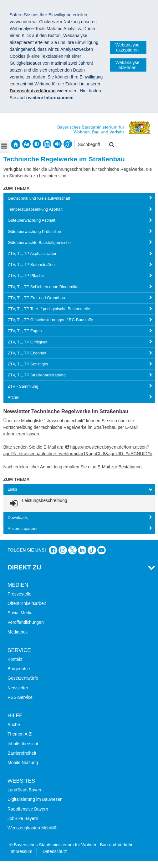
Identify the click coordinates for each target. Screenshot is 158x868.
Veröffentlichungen (26, 622)
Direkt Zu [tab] (24, 567)
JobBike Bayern (23, 818)
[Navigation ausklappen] (4, 146)
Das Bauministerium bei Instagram (63, 550)
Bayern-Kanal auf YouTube (102, 550)
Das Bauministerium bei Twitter (72, 550)
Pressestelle (19, 594)
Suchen (111, 145)
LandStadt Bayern (25, 790)
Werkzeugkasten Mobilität (33, 828)
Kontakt (15, 659)
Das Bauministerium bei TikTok (92, 550)
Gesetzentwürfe (23, 678)
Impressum (21, 851)
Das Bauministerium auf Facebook (53, 550)
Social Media (20, 613)
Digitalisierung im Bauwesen (35, 799)
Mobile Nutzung (23, 763)
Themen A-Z (20, 734)
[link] (38, 503)
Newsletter (18, 688)
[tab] (79, 199)
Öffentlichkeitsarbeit (27, 603)
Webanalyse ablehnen (127, 65)
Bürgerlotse (19, 669)
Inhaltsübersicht (23, 744)
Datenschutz (55, 851)
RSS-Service (20, 697)
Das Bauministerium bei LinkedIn (82, 550)
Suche (14, 725)
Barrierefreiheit (22, 753)
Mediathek (18, 632)
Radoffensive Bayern (28, 809)
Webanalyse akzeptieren (127, 47)
